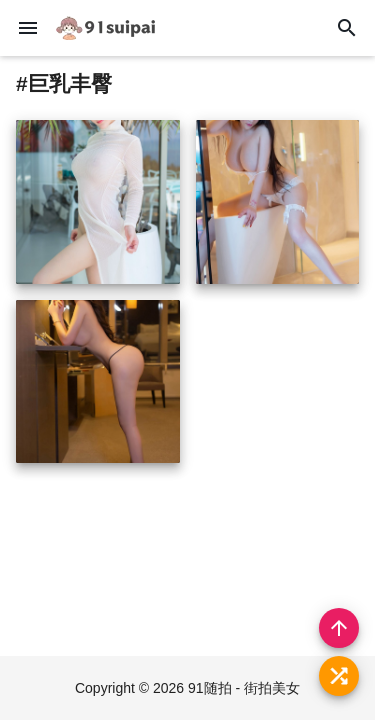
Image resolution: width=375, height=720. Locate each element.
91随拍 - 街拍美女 (244, 688)
